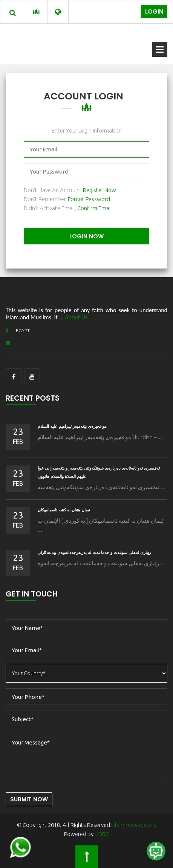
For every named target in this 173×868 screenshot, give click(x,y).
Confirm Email (95, 208)
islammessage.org (134, 825)
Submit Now (29, 799)
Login (154, 11)
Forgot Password (89, 199)
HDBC (102, 834)
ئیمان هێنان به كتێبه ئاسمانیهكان (64, 510)
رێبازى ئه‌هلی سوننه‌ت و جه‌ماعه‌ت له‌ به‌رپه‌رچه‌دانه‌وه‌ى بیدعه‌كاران (94, 552)
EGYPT (18, 330)
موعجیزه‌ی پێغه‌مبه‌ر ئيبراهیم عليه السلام (72, 426)
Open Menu (160, 49)
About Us (76, 317)
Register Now (100, 190)
